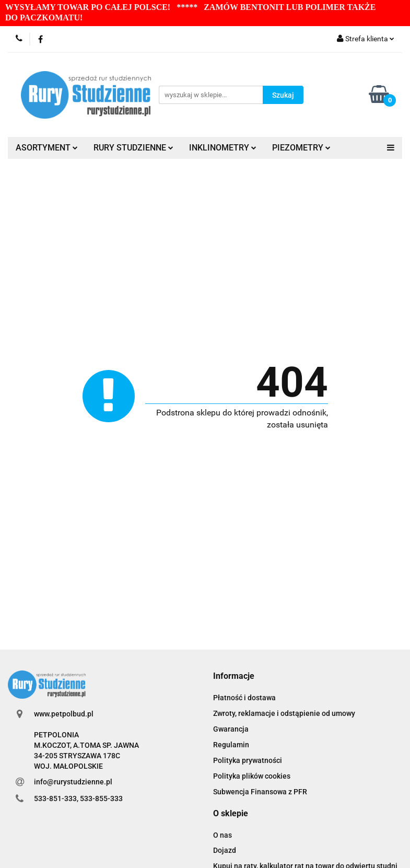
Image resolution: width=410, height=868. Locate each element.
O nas (222, 835)
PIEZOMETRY (301, 148)
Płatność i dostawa (244, 698)
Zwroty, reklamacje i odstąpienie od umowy (284, 713)
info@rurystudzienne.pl (73, 782)
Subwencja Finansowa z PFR (260, 792)
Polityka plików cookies (252, 776)
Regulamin (231, 745)
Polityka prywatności (248, 760)
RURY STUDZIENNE (133, 148)
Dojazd (225, 850)
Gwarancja (231, 729)
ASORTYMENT (47, 148)
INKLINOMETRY (223, 148)
